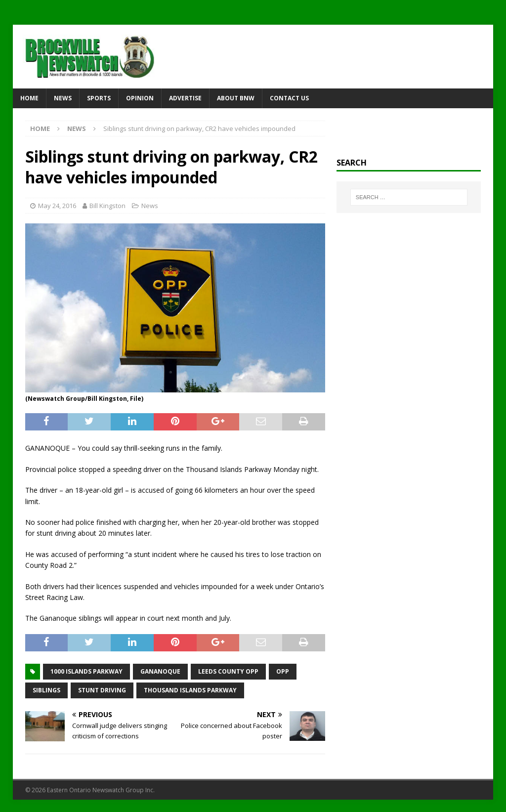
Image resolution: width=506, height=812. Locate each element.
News (63, 98)
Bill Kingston (107, 206)
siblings (46, 690)
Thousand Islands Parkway (190, 690)
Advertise (185, 98)
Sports (99, 98)
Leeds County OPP (228, 671)
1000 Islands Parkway (86, 671)
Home (29, 98)
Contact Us (289, 98)
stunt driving (102, 690)
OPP (283, 671)
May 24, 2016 (57, 206)
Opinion (140, 98)
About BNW (236, 98)
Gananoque (160, 671)
